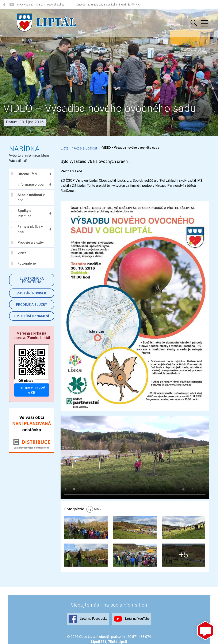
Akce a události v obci (29, 198)
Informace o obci (29, 184)
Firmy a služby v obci (28, 229)
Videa (20, 253)
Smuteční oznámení (32, 316)
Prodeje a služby (28, 242)
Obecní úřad (25, 174)
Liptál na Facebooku (88, 636)
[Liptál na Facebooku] (4, 5)
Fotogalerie (24, 264)
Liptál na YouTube (132, 636)
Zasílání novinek (32, 293)
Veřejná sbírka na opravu (33, 336)
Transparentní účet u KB (32, 389)
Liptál (65, 147)
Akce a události (85, 147)
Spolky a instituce (22, 213)
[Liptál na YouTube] (12, 5)
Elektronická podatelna (32, 280)
